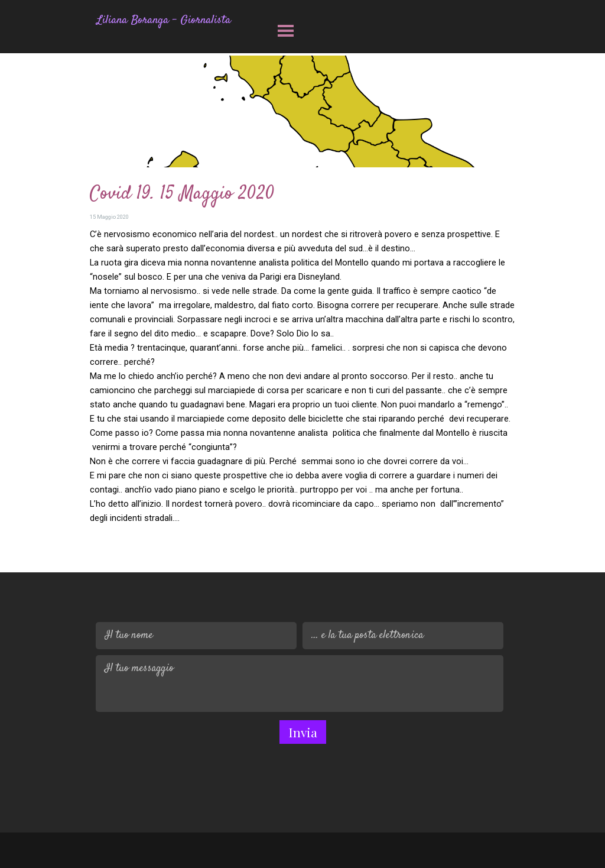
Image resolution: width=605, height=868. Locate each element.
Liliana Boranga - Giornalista (164, 20)
